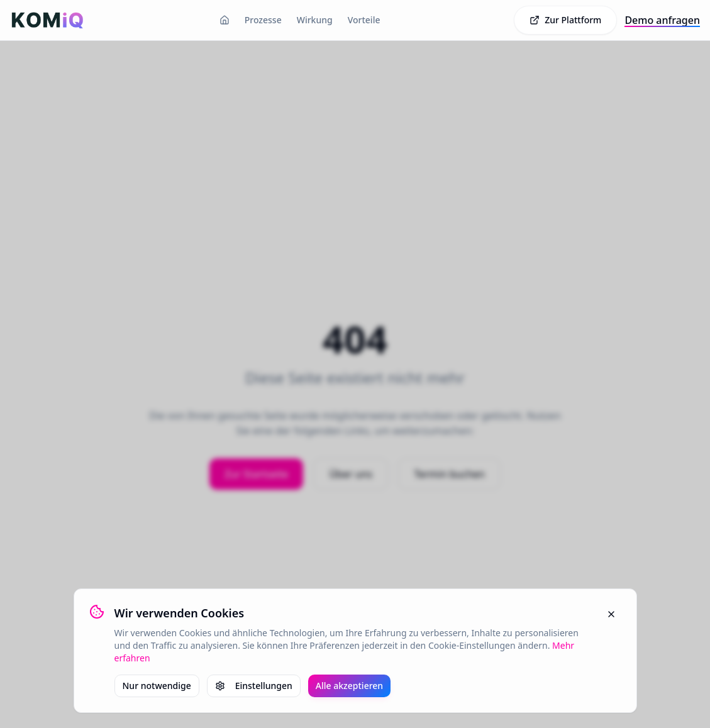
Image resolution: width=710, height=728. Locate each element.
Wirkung (315, 20)
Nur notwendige (157, 686)
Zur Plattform (565, 20)
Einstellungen (254, 686)
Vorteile (364, 20)
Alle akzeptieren (349, 686)
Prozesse (263, 20)
